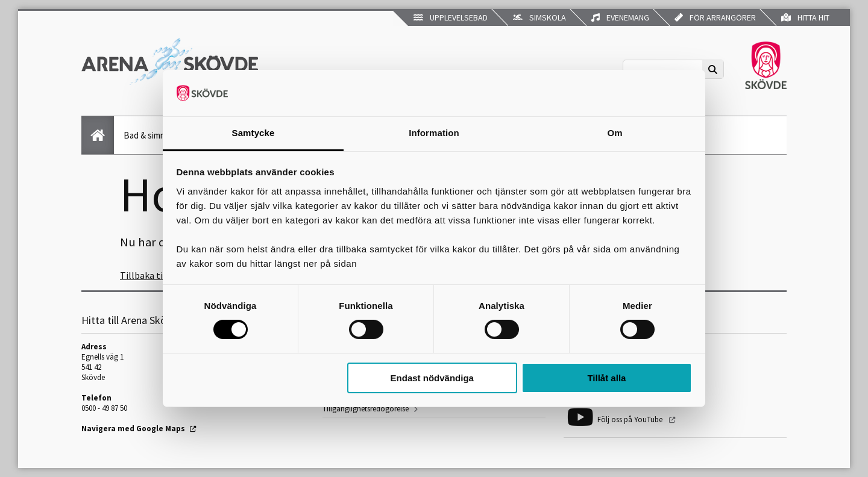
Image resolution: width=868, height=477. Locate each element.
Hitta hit (805, 17)
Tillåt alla (606, 378)
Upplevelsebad (451, 17)
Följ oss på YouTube (631, 419)
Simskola (539, 17)
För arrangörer (715, 17)
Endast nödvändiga (432, 378)
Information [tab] (434, 133)
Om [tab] (615, 133)
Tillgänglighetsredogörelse (366, 409)
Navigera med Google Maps (133, 429)
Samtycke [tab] (253, 133)
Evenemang (620, 17)
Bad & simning (150, 135)
